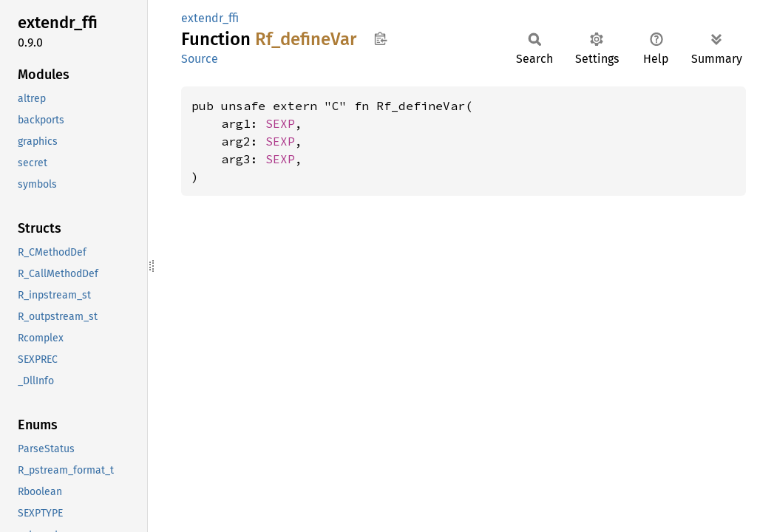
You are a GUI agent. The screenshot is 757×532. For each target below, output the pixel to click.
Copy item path (380, 38)
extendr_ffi (210, 18)
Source (200, 59)
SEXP (280, 123)
